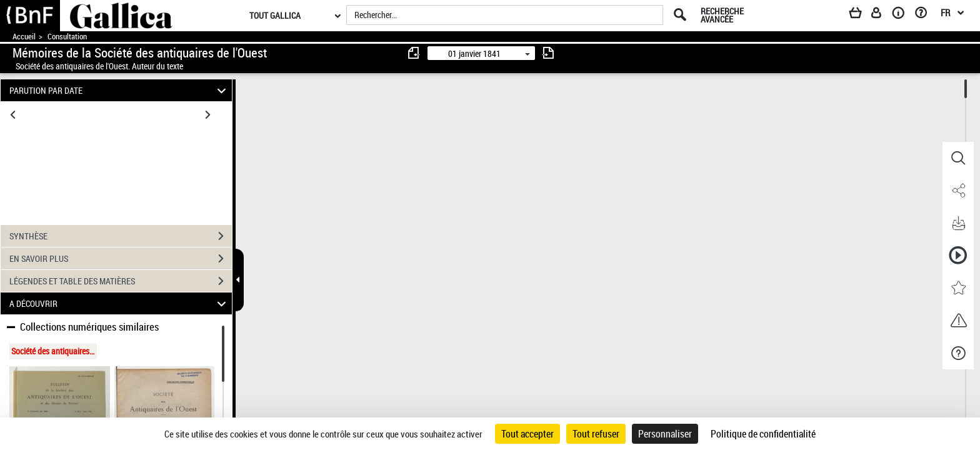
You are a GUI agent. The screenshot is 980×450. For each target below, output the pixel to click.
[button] (958, 158)
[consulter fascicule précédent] (414, 53)
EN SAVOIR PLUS (121, 259)
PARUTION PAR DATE (120, 90)
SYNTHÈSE (121, 236)
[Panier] (861, 15)
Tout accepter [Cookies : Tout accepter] (527, 434)
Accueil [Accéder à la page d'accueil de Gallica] (24, 37)
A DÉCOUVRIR (120, 303)
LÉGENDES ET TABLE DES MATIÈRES (121, 281)
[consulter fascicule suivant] (548, 53)
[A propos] (902, 15)
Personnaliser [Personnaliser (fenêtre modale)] (665, 434)
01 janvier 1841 (474, 53)
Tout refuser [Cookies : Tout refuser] (596, 434)
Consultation (67, 37)
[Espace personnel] (882, 15)
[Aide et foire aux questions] (925, 15)
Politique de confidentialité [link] (763, 434)
